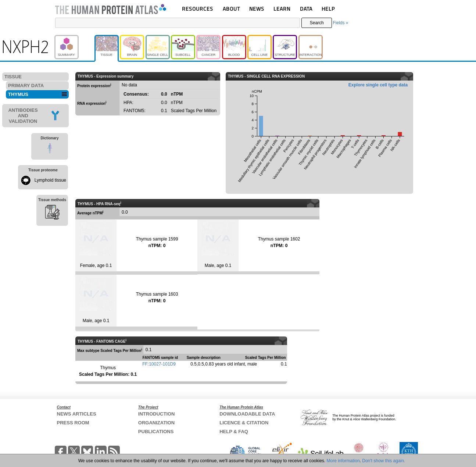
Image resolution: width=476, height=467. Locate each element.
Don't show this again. (384, 461)
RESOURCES (198, 9)
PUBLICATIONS (156, 432)
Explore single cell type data (378, 85)
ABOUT (231, 9)
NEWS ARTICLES (77, 414)
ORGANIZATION (156, 423)
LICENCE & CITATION (244, 423)
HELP (328, 9)
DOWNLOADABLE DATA (247, 414)
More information (343, 461)
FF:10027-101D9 (159, 364)
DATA (306, 9)
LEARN (282, 9)
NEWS (257, 9)
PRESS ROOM (73, 423)
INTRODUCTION (157, 414)
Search (317, 23)
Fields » (340, 23)
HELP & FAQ (234, 432)
